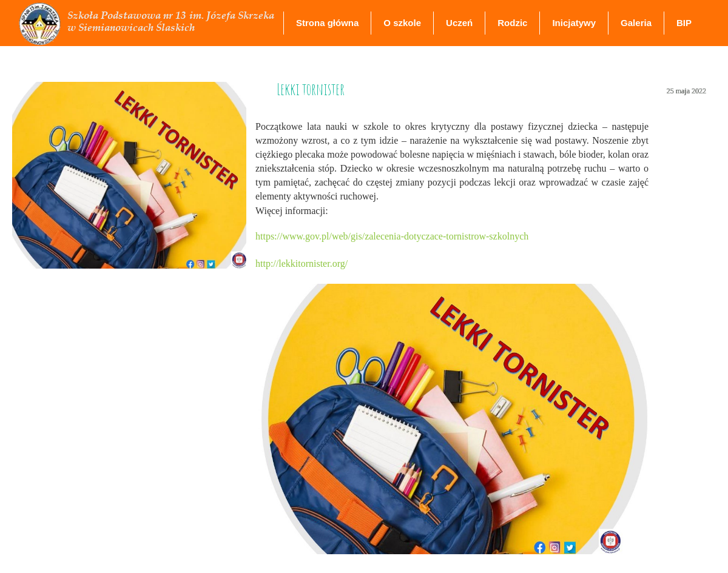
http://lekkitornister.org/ (302, 263)
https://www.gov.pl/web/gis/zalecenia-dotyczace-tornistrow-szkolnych (392, 236)
